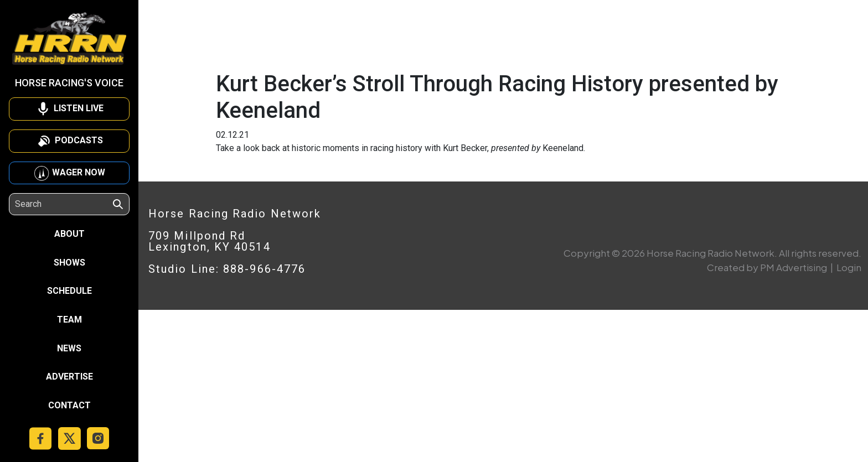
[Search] (63, 204)
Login (849, 267)
